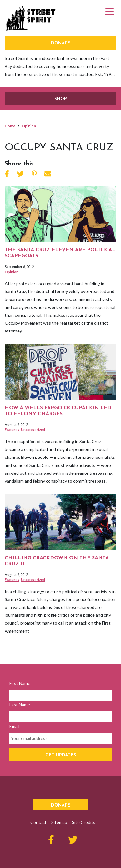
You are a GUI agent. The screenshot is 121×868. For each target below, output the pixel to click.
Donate (61, 43)
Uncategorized (33, 429)
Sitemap (59, 822)
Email (14, 726)
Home (10, 126)
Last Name (20, 705)
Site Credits (84, 822)
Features (12, 429)
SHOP (61, 99)
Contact (38, 822)
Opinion (12, 272)
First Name (20, 683)
